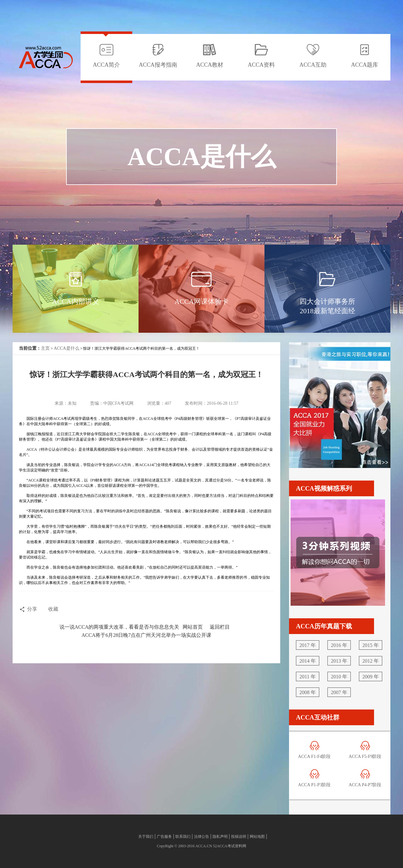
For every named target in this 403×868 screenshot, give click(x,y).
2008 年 (308, 692)
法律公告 (201, 837)
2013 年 (339, 661)
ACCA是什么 (67, 348)
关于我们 (146, 837)
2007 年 (339, 692)
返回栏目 (220, 627)
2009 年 (371, 677)
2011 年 (307, 677)
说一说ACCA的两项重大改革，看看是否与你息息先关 (119, 627)
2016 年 (339, 645)
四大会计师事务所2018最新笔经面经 (327, 306)
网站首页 (193, 627)
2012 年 (371, 661)
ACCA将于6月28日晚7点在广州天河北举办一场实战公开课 (146, 635)
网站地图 (257, 837)
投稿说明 (239, 837)
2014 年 (308, 661)
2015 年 (371, 645)
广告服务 (164, 837)
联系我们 (183, 837)
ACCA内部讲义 (75, 301)
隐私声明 (220, 837)
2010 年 (339, 677)
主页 (45, 348)
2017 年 (308, 645)
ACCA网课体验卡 (201, 301)
